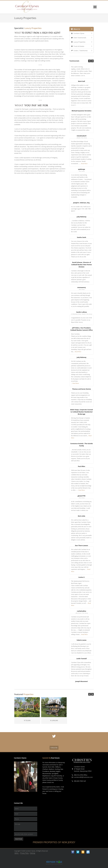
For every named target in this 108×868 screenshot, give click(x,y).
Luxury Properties (82, 42)
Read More (84, 164)
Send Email (19, 839)
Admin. (17, 853)
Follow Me (54, 748)
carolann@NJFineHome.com (83, 777)
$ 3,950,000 (54, 720)
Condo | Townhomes (82, 50)
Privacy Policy (25, 853)
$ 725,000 (27, 720)
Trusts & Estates (82, 46)
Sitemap (33, 853)
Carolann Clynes (82, 33)
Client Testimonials (82, 38)
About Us (82, 29)
